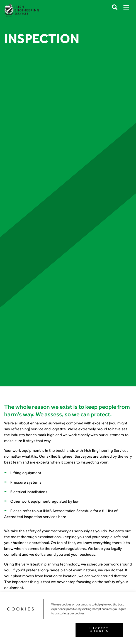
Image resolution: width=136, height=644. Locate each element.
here (62, 517)
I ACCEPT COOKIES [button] (99, 630)
